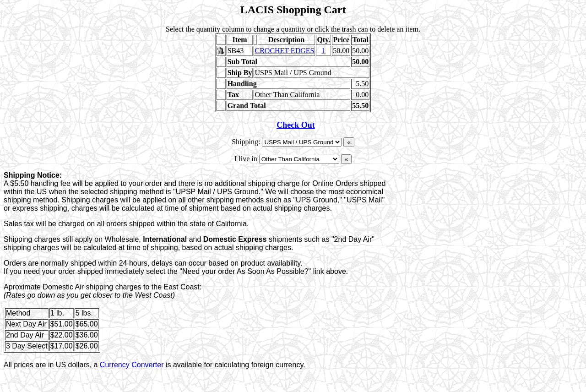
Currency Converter (132, 365)
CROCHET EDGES (284, 51)
